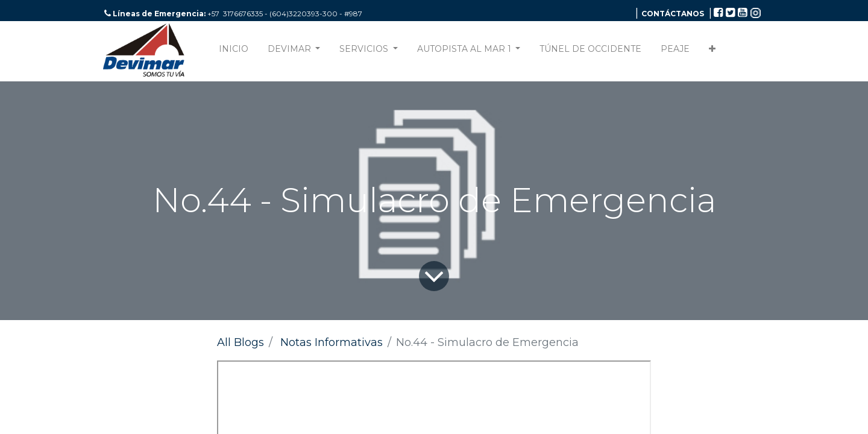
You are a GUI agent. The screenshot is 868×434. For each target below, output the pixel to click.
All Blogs (241, 342)
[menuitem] (234, 52)
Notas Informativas (332, 342)
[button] (712, 52)
